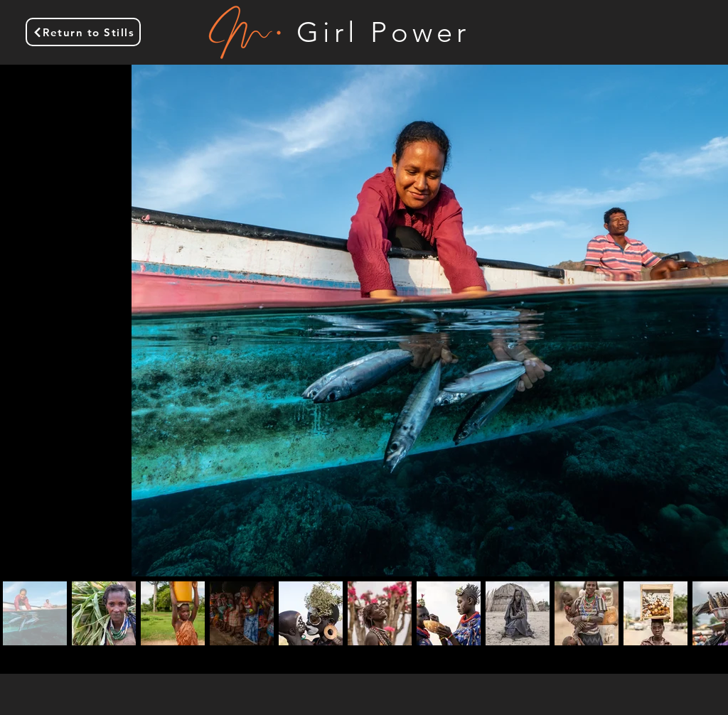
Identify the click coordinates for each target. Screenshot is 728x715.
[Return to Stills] (83, 32)
